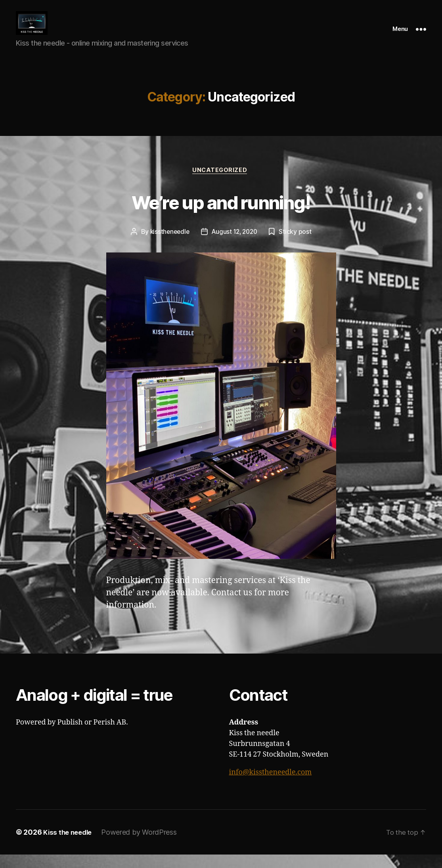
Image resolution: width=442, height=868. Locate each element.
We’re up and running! (221, 213)
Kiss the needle (69, 846)
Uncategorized (221, 183)
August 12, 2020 (235, 245)
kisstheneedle (168, 245)
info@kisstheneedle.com (271, 786)
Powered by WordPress (143, 846)
